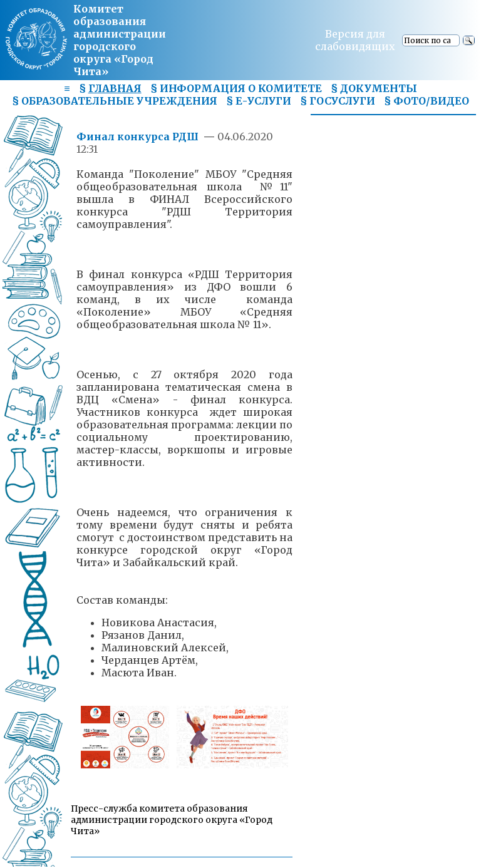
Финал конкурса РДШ (139, 137)
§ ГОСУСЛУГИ (338, 101)
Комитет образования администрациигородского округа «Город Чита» (120, 40)
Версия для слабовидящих (355, 40)
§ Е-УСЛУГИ (259, 101)
